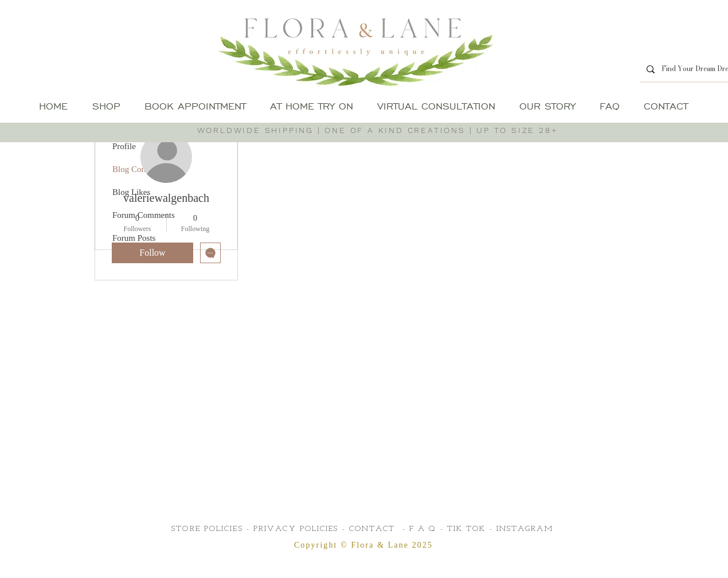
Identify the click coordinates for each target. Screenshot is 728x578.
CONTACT (372, 529)
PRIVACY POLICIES (296, 529)
